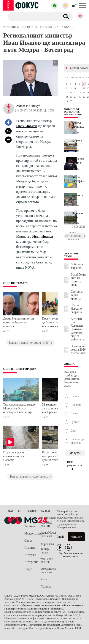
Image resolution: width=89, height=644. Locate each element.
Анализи (30, 548)
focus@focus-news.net (48, 534)
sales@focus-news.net (48, 571)
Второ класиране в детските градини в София (79, 179)
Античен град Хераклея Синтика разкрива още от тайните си (78, 329)
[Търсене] (33, 16)
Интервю (30, 555)
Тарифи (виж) (45, 551)
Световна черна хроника (77, 295)
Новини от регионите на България (73, 112)
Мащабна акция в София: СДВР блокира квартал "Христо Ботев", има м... (78, 161)
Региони (30, 526)
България (30, 519)
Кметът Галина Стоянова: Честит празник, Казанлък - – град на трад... (79, 125)
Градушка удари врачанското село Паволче (14, 456)
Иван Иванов (27, 126)
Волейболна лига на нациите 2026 (78, 280)
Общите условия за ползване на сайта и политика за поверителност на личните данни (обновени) (44, 607)
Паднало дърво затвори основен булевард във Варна (78, 215)
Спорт (28, 541)
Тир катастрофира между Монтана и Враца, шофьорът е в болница (19, 408)
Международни (32, 534)
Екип (44, 579)
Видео (28, 569)
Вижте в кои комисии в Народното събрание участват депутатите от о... (79, 143)
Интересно (31, 562)
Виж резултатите (74, 465)
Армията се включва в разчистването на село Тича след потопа (79, 197)
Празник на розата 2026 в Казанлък (78, 350)
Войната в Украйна (77, 266)
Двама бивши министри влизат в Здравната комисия (19, 322)
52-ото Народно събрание (77, 309)
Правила (46, 587)
